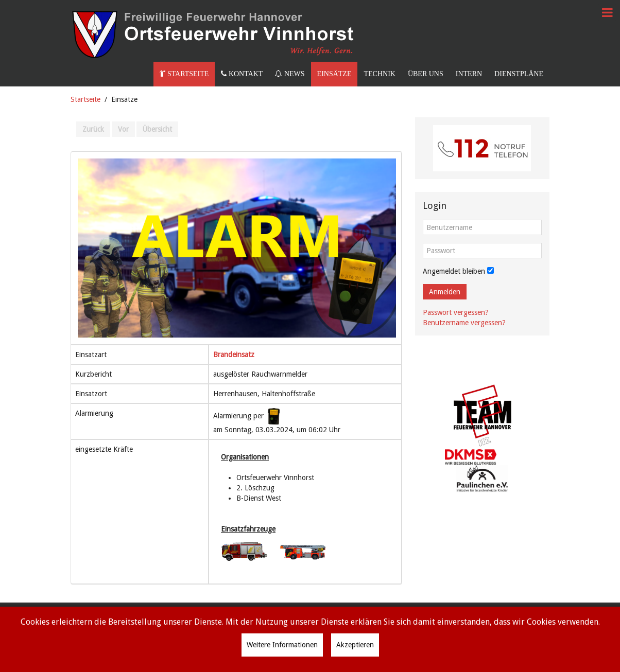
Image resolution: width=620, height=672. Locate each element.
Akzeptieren (355, 645)
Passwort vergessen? (456, 312)
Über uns (426, 74)
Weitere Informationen (282, 645)
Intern (469, 74)
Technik (379, 74)
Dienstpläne (519, 74)
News (290, 74)
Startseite (184, 74)
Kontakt (242, 74)
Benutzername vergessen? (464, 323)
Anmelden (445, 292)
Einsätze (334, 74)
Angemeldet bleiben (454, 271)
